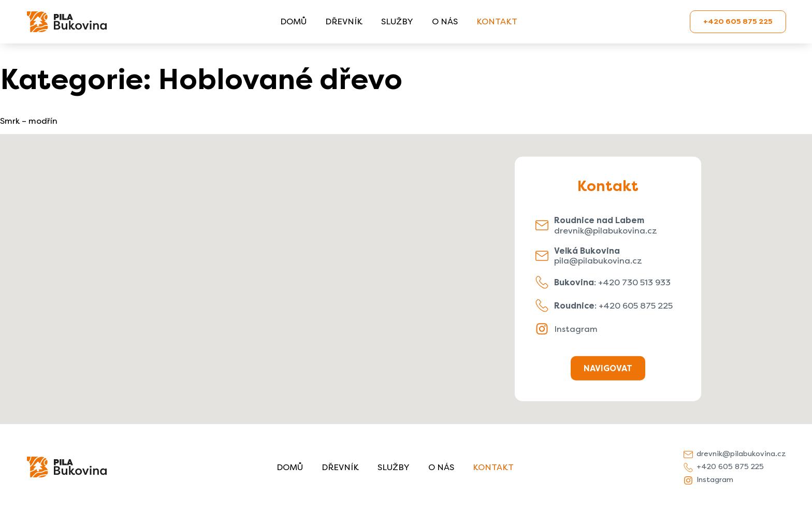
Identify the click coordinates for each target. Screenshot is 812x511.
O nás (445, 21)
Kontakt (497, 21)
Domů (293, 21)
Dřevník (344, 21)
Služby (397, 21)
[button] (406, 269)
